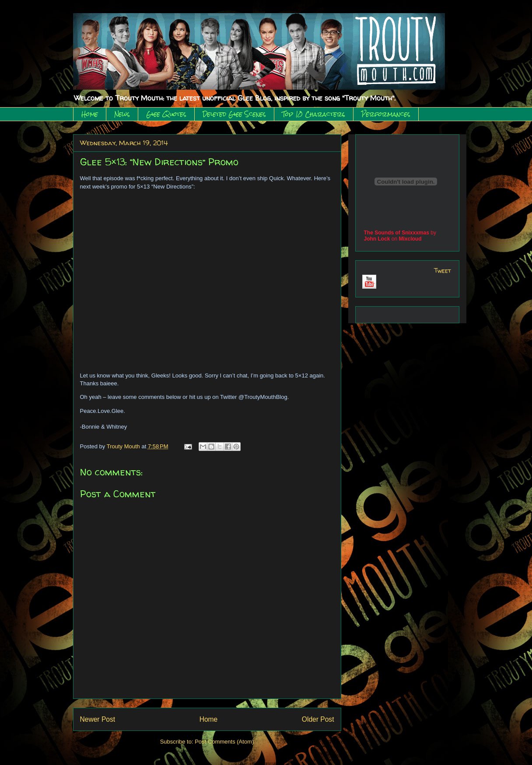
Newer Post (98, 719)
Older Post (318, 719)
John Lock (377, 239)
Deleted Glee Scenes (234, 114)
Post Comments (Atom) (224, 742)
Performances (386, 114)
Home (90, 114)
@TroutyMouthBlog (263, 397)
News (122, 114)
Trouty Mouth (124, 446)
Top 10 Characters (314, 114)
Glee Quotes (166, 114)
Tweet (443, 271)
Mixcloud (410, 239)
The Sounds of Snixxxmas (397, 233)
